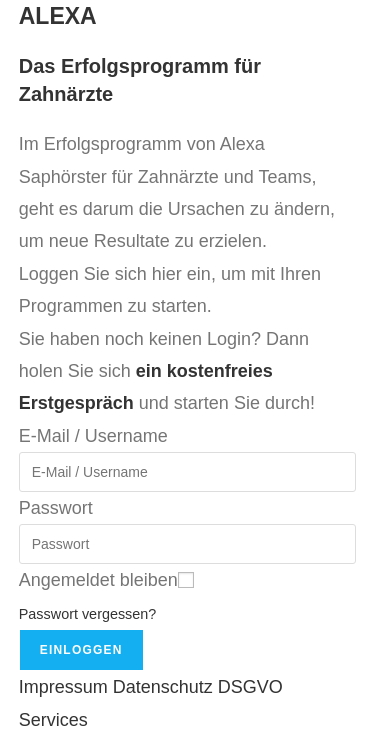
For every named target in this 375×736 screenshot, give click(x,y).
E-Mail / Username (93, 436)
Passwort (56, 508)
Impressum (63, 687)
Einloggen (81, 650)
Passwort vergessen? (88, 614)
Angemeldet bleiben (98, 580)
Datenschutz (163, 687)
